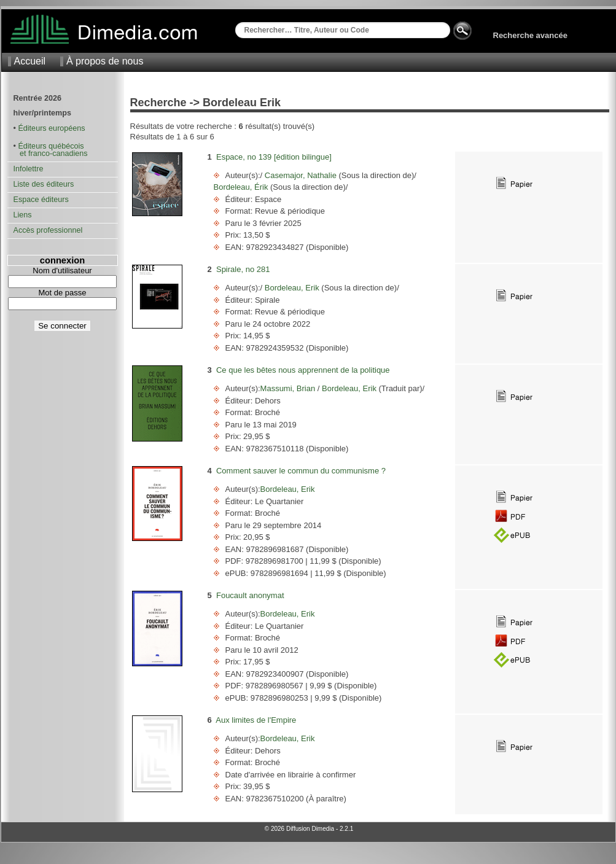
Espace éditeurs (41, 200)
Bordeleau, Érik (242, 187)
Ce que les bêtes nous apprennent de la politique (303, 370)
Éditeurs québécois (51, 146)
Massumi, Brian (289, 388)
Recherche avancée (530, 35)
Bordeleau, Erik (292, 288)
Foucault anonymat (250, 595)
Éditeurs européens (51, 128)
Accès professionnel (48, 230)
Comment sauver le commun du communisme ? (301, 471)
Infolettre (29, 169)
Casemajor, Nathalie (300, 175)
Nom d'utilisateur (62, 270)
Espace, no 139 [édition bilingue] (274, 157)
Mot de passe (62, 293)
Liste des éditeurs (44, 184)
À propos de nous (105, 61)
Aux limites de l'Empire (256, 720)
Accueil (30, 61)
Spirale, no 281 (243, 269)
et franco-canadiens (51, 154)
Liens (23, 215)
